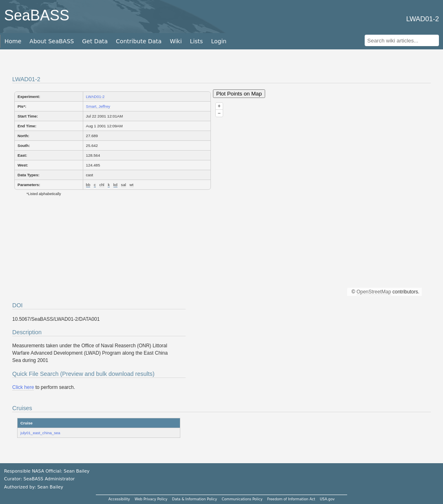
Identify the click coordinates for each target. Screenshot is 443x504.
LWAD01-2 (95, 97)
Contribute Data (139, 41)
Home (13, 41)
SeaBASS (37, 15)
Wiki (176, 41)
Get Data (95, 41)
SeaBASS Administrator (49, 479)
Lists (197, 41)
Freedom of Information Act (291, 499)
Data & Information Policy (195, 499)
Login (219, 41)
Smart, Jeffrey (98, 106)
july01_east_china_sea (40, 433)
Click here (23, 387)
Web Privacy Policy (151, 499)
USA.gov (327, 499)
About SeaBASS (52, 41)
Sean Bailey (50, 487)
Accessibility (119, 499)
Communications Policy (242, 499)
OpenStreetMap (374, 292)
